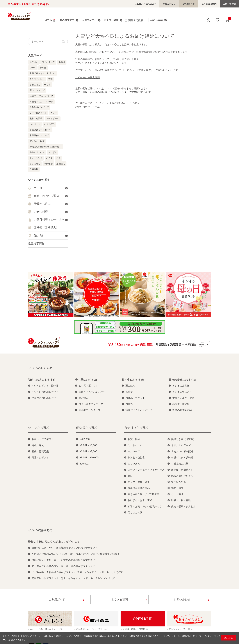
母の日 (62, 62)
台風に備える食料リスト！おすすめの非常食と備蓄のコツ (63, 560)
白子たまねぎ (48, 62)
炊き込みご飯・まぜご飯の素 (144, 494)
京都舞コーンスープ (90, 410)
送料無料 (34, 169)
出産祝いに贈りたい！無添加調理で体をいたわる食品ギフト (65, 548)
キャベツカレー (37, 79)
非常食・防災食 (181, 404)
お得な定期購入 (155, 20)
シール (33, 68)
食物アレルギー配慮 (183, 398)
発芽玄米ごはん (37, 152)
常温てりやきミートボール (42, 73)
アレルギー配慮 (37, 141)
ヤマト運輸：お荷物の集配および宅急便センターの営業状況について (113, 92)
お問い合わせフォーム (87, 107)
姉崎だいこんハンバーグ (139, 410)
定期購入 (61, 164)
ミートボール (53, 118)
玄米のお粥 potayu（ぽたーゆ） (145, 506)
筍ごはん (34, 62)
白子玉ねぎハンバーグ (91, 404)
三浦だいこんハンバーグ (41, 102)
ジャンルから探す (39, 180)
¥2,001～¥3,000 (88, 445)
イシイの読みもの (40, 530)
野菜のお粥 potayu (182, 410)
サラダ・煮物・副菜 (139, 482)
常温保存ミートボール (40, 130)
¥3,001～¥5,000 (88, 451)
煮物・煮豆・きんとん (183, 506)
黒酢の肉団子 (36, 118)
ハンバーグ (35, 124)
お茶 (59, 158)
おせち (129, 404)
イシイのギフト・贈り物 (45, 386)
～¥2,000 (85, 439)
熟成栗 (129, 392)
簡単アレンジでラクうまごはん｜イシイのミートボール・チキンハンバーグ (73, 578)
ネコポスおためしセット (45, 398)
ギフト (50, 20)
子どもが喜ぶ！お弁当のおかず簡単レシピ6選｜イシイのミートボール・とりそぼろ (78, 572)
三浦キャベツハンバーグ (41, 96)
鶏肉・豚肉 (177, 488)
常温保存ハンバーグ (39, 135)
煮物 (50, 79)
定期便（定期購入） (182, 470)
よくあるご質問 (211, 4)
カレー (54, 113)
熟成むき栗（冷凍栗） (183, 439)
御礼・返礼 (38, 445)
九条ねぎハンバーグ (39, 107)
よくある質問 (120, 600)
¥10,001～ (85, 464)
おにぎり (53, 152)
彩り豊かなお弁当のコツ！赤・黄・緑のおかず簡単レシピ (63, 566)
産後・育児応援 (40, 451)
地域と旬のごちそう (182, 476)
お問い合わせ (230, 4)
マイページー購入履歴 (87, 77)
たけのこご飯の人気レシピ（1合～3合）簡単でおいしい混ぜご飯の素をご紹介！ (76, 554)
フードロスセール (38, 113)
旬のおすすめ (67, 21)
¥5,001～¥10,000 (89, 458)
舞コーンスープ (37, 90)
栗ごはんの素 (135, 512)
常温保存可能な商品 (139, 488)
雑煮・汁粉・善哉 (181, 500)
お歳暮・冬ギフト (135, 398)
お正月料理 (177, 494)
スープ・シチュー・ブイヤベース (146, 470)
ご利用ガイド (192, 4)
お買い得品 (134, 439)
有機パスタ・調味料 (182, 458)
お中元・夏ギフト (88, 386)
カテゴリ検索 (109, 21)
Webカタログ (174, 4)
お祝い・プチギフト (43, 439)
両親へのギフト (40, 458)
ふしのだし (35, 164)
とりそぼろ (49, 124)
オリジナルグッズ (181, 445)
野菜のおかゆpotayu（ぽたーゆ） (46, 147)
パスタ (49, 158)
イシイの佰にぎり (182, 392)
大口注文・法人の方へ (152, 4)
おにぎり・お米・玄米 (140, 500)
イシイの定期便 (181, 386)
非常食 (43, 68)
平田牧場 (48, 164)
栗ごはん (130, 386)
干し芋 (47, 85)
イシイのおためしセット (45, 392)
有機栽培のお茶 (180, 464)
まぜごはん (35, 85)
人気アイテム (88, 21)
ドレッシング (36, 158)
